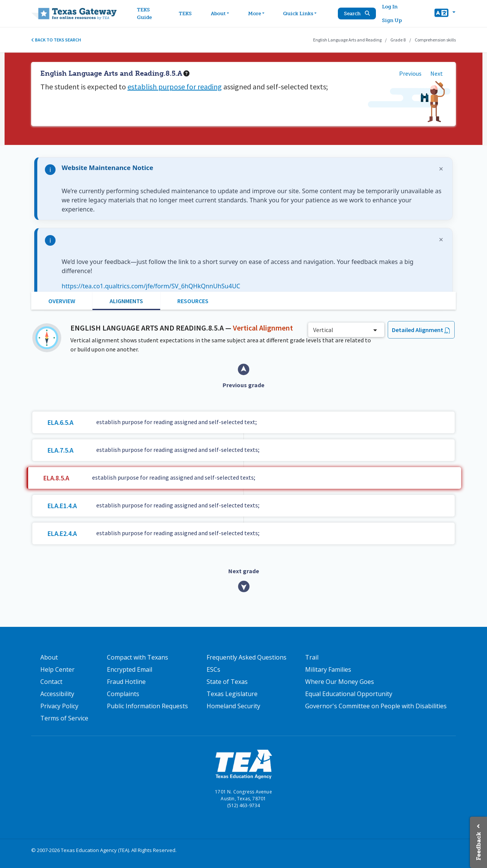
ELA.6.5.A (60, 422)
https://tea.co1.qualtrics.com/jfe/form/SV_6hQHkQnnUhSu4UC (151, 286)
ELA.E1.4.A (62, 506)
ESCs (213, 669)
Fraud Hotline (126, 682)
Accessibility (57, 694)
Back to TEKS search (56, 40)
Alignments (126, 301)
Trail (312, 657)
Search (357, 14)
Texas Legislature (232, 694)
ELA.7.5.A (60, 450)
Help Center (57, 669)
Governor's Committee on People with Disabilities (376, 706)
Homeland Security (233, 706)
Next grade (244, 571)
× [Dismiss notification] (441, 169)
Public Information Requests (147, 706)
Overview (62, 301)
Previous (410, 73)
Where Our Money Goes (340, 682)
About (49, 657)
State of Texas (227, 682)
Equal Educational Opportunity (349, 694)
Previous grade (243, 385)
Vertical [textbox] (323, 330)
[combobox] (346, 330)
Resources (193, 301)
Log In (390, 7)
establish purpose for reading (175, 87)
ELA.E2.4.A (62, 533)
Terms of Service (64, 718)
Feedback (478, 846)
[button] (445, 14)
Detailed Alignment (418, 330)
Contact (51, 682)
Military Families (328, 669)
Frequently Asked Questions (247, 657)
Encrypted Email (130, 669)
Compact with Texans (138, 657)
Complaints (123, 694)
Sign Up (392, 20)
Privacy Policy (59, 706)
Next (437, 73)
